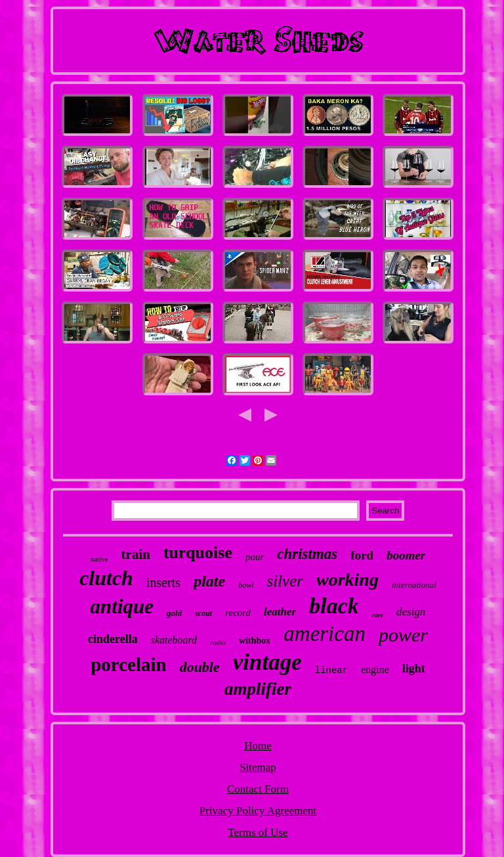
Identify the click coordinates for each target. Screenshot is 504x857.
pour (255, 557)
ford (362, 555)
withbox (255, 641)
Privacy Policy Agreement (258, 811)
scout (203, 613)
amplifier (258, 689)
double (200, 667)
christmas (307, 554)
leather (280, 612)
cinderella (113, 639)
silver (285, 581)
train (136, 554)
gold (174, 613)
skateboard (174, 640)
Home (258, 746)
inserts (163, 582)
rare (378, 615)
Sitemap (258, 767)
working (347, 580)
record (238, 613)
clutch (106, 578)
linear (331, 670)
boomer (406, 555)
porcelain (128, 665)
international (414, 585)
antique (122, 606)
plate (209, 581)
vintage (267, 662)
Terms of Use (258, 832)
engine (375, 670)
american (325, 634)
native (99, 559)
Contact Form (258, 789)
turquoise (198, 553)
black (334, 606)
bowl (246, 585)
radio (218, 642)
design (411, 612)
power (403, 635)
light (414, 669)
